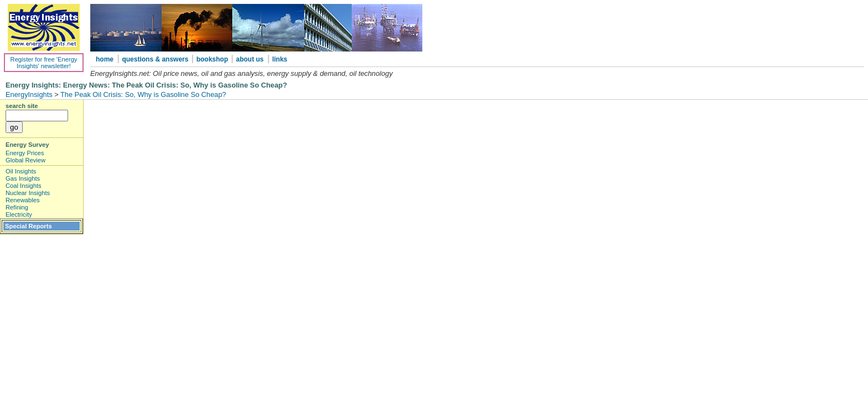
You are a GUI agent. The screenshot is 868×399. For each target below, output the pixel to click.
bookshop (213, 59)
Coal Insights (24, 186)
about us (250, 59)
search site (22, 106)
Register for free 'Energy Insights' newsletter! (44, 63)
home (105, 59)
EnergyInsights (29, 94)
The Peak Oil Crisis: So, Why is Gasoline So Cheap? (143, 94)
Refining (17, 207)
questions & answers (156, 59)
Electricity (19, 214)
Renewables (23, 200)
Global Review (25, 160)
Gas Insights (23, 178)
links (280, 59)
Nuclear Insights (28, 193)
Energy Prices (25, 153)
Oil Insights (21, 171)
